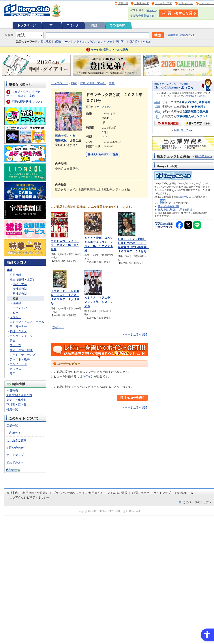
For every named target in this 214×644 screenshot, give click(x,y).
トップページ (26, 25)
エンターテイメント (23, 336)
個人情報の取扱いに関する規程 (175, 210)
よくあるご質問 (164, 3)
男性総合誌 (20, 294)
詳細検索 (173, 35)
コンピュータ (18, 364)
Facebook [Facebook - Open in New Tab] (181, 493)
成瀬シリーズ (62, 42)
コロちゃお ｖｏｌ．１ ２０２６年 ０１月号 (65, 245)
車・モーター (18, 326)
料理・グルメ (18, 331)
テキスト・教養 (20, 359)
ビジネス (15, 369)
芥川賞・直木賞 (16, 405)
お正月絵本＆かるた (139, 42)
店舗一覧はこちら (184, 130)
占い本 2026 (105, 42)
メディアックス (103, 107)
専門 (13, 374)
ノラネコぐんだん (84, 42)
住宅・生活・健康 (21, 350)
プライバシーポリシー (67, 493)
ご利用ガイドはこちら (196, 96)
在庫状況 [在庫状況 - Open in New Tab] (61, 140)
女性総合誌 (20, 289)
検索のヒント (188, 35)
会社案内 (12, 493)
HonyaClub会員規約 (169, 206)
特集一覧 (12, 409)
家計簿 (120, 42)
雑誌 (94, 25)
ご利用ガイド (142, 3)
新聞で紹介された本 (19, 395)
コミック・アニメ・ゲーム (27, 322)
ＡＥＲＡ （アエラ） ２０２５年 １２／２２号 (100, 302)
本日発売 (12, 391)
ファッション (18, 308)
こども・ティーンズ (23, 355)
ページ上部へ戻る (136, 334)
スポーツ (15, 345)
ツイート (58, 327)
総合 (16, 298)
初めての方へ (15, 462)
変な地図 (46, 42)
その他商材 (117, 25)
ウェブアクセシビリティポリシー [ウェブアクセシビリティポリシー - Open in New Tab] (28, 497)
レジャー (15, 317)
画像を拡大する (65, 136)
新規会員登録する (144, 16)
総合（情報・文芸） (23, 280)
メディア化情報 (16, 400)
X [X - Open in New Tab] (192, 493)
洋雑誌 (17, 303)
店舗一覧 (123, 3)
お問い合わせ (186, 3)
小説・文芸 (20, 284)
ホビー (14, 312)
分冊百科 (15, 275)
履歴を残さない (203, 156)
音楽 (13, 341)
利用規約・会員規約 (35, 493)
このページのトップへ (197, 502)
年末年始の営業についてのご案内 (110, 50)
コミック (73, 25)
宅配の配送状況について (27, 102)
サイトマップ (207, 3)
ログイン (151, 10)
